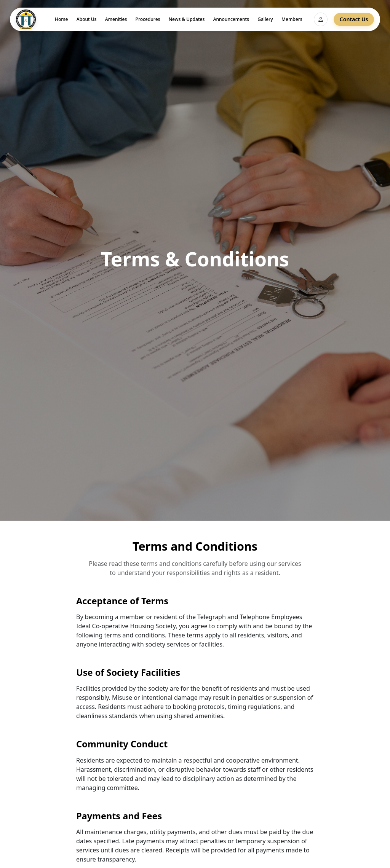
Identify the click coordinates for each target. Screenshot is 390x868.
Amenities (116, 19)
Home (62, 19)
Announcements (231, 19)
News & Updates (187, 19)
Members (292, 19)
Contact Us (354, 19)
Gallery (265, 19)
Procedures (148, 19)
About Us (87, 19)
